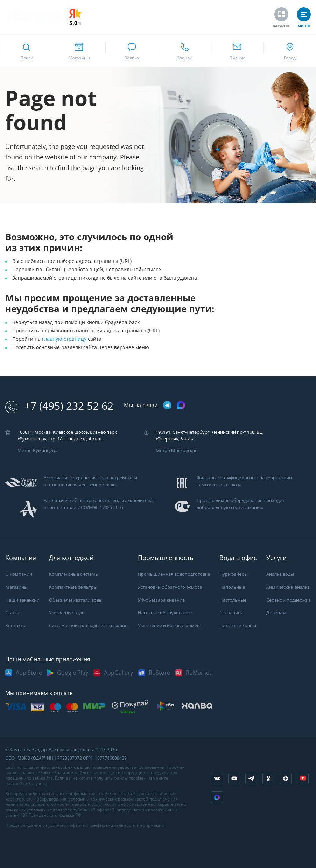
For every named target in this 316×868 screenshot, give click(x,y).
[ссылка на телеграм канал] (167, 406)
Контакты (16, 626)
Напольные (232, 587)
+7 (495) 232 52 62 (59, 406)
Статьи (13, 613)
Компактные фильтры (73, 587)
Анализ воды (280, 574)
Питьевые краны (238, 626)
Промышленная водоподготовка (174, 574)
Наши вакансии (22, 600)
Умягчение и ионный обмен (169, 626)
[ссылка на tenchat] (303, 779)
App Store (29, 673)
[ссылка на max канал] (181, 405)
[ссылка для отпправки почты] (237, 51)
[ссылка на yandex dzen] (286, 779)
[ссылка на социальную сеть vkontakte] (217, 779)
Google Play (73, 673)
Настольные (233, 600)
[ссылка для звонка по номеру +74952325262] (184, 51)
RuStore (159, 673)
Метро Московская (177, 450)
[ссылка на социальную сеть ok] (268, 779)
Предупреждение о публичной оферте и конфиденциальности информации (85, 825)
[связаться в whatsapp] (132, 51)
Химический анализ (288, 587)
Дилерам (276, 613)
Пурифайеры (234, 574)
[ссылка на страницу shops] (79, 51)
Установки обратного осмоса (170, 587)
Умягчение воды (67, 613)
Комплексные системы (74, 574)
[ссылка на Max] (217, 797)
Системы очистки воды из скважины (89, 626)
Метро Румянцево (37, 450)
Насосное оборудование (165, 613)
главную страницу (65, 339)
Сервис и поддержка (289, 600)
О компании (19, 574)
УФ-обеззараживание (161, 600)
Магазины (16, 587)
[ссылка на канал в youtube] (234, 779)
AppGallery (118, 673)
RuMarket (199, 673)
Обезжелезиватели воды (76, 600)
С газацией (231, 613)
